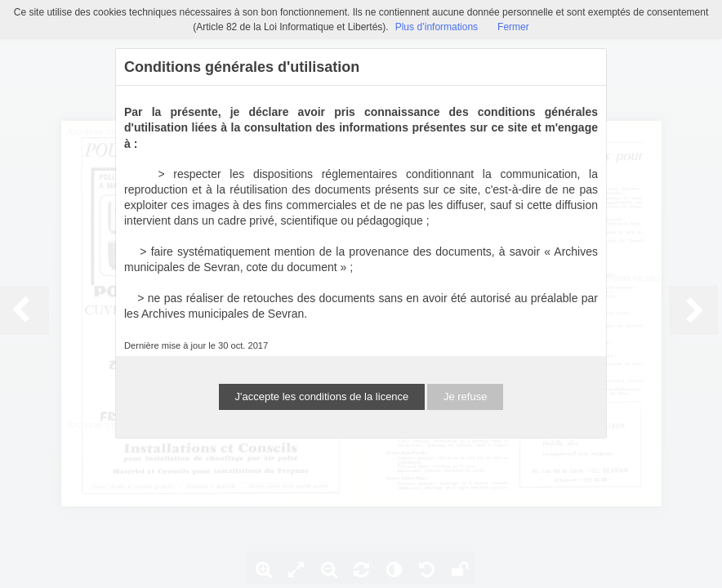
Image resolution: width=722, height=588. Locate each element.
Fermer (513, 27)
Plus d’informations (437, 27)
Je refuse (465, 396)
